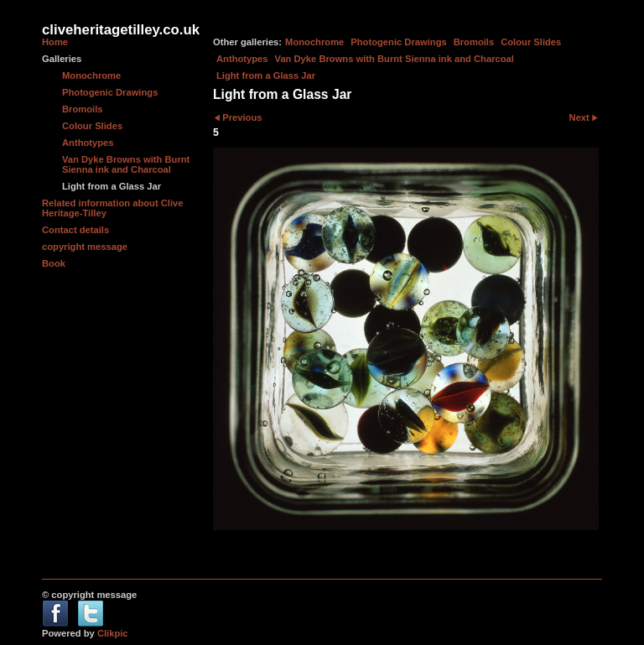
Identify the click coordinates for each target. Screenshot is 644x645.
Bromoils (474, 42)
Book (54, 263)
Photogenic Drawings (398, 42)
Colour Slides (531, 42)
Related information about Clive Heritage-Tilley (112, 208)
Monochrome (314, 42)
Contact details (75, 230)
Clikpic (113, 633)
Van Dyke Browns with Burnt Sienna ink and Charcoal (395, 59)
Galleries (62, 59)
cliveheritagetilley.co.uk (121, 30)
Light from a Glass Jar (266, 75)
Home (55, 42)
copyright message (85, 247)
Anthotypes (242, 59)
